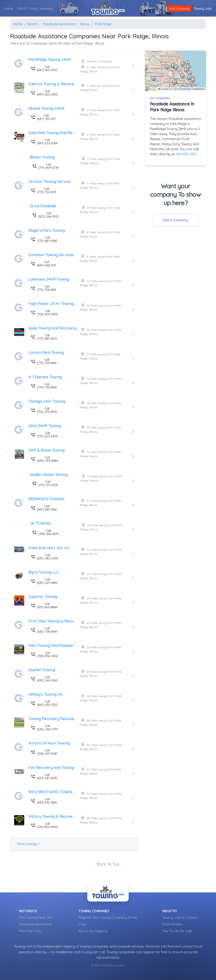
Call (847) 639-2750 (44, 703)
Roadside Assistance (35, 924)
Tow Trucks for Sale (177, 931)
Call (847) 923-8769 (44, 142)
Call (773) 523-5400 (45, 435)
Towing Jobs (203, 9)
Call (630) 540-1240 (44, 679)
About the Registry (93, 931)
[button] (176, 67)
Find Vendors (173, 924)
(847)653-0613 (186, 154)
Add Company (179, 8)
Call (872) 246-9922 (46, 215)
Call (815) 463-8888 (44, 606)
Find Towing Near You (36, 917)
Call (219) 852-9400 (44, 825)
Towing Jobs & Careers (180, 917)
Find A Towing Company (35, 9)
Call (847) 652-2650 (44, 93)
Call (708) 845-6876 (45, 532)
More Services (30, 931)
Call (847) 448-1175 (44, 264)
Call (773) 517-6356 (45, 483)
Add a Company (175, 220)
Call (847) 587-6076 (44, 776)
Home (9, 9)
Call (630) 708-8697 (44, 630)
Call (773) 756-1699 (44, 288)
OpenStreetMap (182, 89)
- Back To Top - (108, 864)
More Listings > (28, 844)
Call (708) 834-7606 (44, 654)
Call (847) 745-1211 (43, 117)
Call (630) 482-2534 (45, 557)
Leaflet (163, 89)
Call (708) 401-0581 (44, 752)
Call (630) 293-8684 (44, 459)
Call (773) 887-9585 (44, 239)
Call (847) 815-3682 (44, 801)
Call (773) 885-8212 (44, 337)
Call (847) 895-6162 (44, 508)
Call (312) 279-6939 (44, 410)
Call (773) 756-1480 (44, 361)
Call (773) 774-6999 (44, 386)
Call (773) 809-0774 (45, 166)
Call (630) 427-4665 (44, 581)
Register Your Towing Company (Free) (108, 917)
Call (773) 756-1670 (44, 190)
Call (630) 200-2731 (44, 728)
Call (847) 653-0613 (44, 68)
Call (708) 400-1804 (44, 313)
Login (83, 924)
